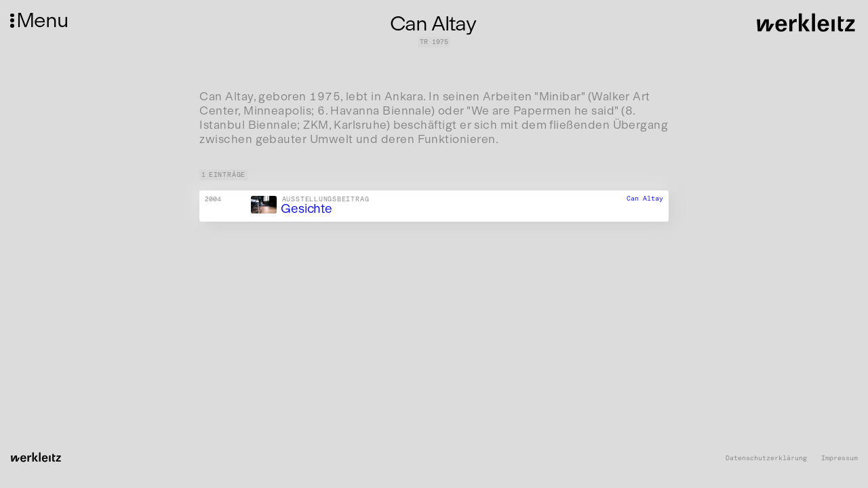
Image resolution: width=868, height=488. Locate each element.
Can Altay (645, 199)
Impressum (840, 459)
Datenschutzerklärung (766, 459)
